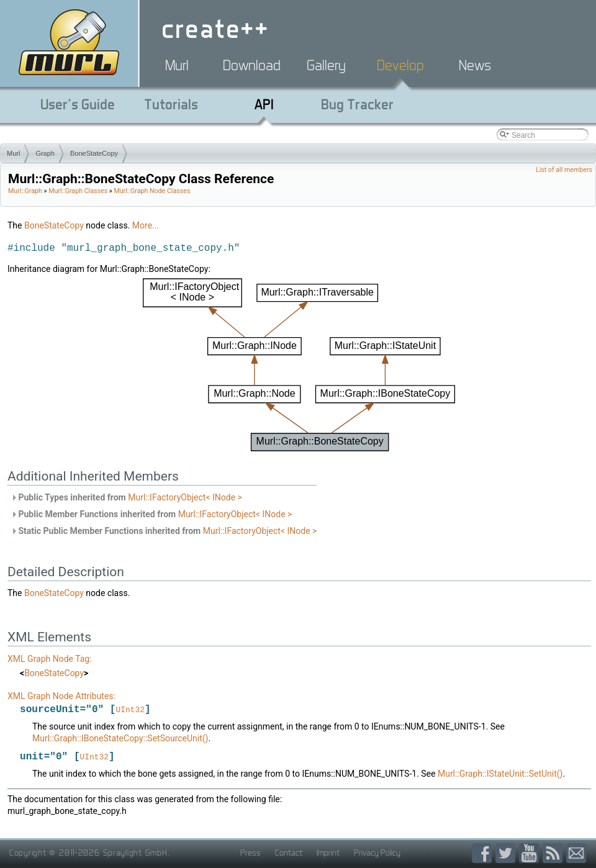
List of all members (564, 170)
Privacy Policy (377, 854)
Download (252, 65)
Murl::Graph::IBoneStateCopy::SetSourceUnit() (120, 739)
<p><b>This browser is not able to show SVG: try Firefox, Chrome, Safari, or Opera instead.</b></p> (299, 365)
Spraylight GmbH (135, 854)
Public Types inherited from (126, 497)
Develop (400, 65)
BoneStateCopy (94, 153)
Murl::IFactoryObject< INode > (185, 497)
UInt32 (130, 710)
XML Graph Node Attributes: (61, 696)
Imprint (328, 854)
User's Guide (78, 104)
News (475, 65)
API (264, 104)
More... (146, 225)
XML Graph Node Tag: (50, 659)
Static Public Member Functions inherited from (164, 531)
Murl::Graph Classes (78, 191)
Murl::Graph (25, 191)
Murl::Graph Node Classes (152, 191)
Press (251, 854)
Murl (177, 65)
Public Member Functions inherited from (151, 514)
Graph (45, 153)
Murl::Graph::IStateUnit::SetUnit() (500, 775)
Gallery (326, 65)
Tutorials (171, 104)
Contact (289, 854)
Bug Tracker (357, 104)
